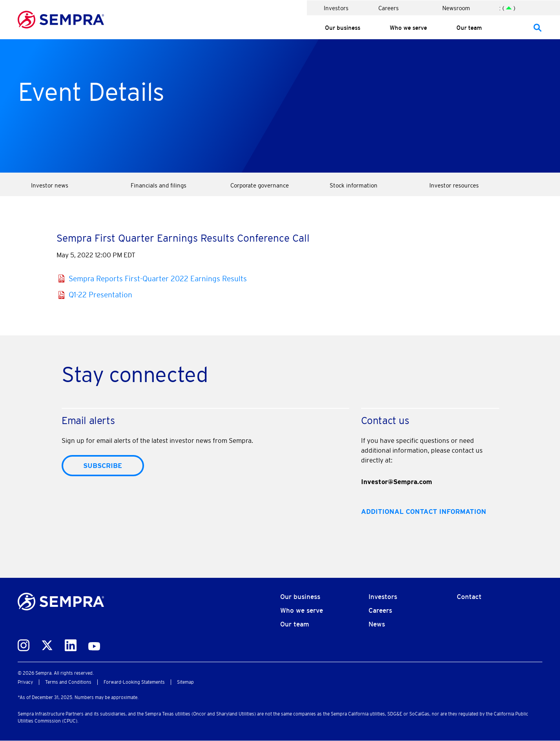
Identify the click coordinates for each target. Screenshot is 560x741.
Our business (343, 28)
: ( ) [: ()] (507, 8)
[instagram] (24, 644)
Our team (469, 28)
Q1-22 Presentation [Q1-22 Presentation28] (100, 295)
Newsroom (456, 8)
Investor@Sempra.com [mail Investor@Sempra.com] (397, 482)
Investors (336, 8)
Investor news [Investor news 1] (50, 185)
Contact (469, 597)
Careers (389, 8)
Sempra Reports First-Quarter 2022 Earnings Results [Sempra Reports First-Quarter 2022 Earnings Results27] (158, 279)
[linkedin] (71, 644)
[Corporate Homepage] (61, 600)
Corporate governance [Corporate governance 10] (260, 185)
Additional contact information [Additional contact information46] (424, 512)
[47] (537, 27)
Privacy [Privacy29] (25, 682)
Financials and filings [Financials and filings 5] (159, 185)
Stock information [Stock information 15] (354, 185)
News (377, 624)
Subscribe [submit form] (103, 466)
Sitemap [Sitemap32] (185, 682)
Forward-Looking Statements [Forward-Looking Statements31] (134, 682)
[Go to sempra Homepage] (61, 18)
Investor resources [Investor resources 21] (454, 185)
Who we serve (408, 28)
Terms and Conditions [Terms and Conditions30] (68, 682)
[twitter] (47, 644)
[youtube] (94, 645)
